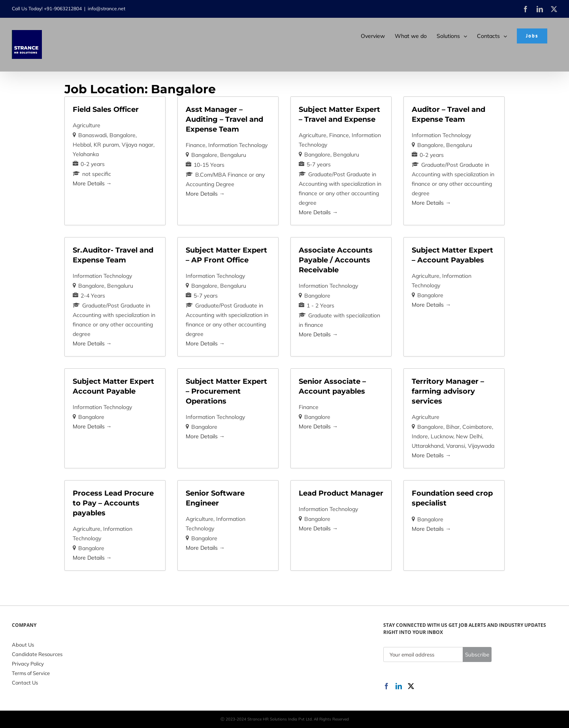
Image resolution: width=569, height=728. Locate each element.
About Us (23, 645)
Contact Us (25, 683)
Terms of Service (31, 673)
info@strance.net (106, 8)
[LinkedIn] (399, 686)
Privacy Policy (28, 664)
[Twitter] (411, 686)
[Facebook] (386, 686)
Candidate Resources (37, 654)
